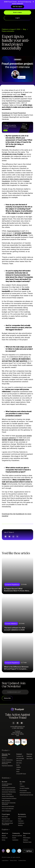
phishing (5, 197)
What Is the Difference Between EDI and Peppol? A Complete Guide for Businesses (16, 669)
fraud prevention (13, 231)
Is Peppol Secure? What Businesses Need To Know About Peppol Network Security (17, 591)
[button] (6, 536)
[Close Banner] (33, 2)
